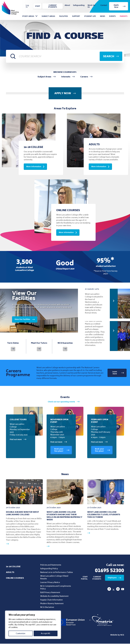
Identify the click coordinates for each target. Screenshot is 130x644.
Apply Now (120, 6)
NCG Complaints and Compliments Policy (56, 588)
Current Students (53, 6)
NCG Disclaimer (47, 608)
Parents (124, 16)
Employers (115, 578)
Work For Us (91, 6)
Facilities (64, 16)
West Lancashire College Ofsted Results (54, 578)
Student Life (90, 16)
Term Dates (13, 347)
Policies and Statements (51, 565)
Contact (104, 5)
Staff (38, 6)
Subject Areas (48, 16)
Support (76, 16)
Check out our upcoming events (64, 402)
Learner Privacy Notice (50, 583)
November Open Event (59, 421)
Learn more (118, 373)
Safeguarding (79, 5)
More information (35, 167)
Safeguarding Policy (49, 569)
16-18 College (13, 567)
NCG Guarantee (65, 347)
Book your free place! (62, 450)
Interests (68, 77)
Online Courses (15, 578)
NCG (122, 635)
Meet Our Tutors (39, 347)
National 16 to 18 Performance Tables (56, 573)
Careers (86, 77)
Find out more (18, 440)
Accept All (46, 633)
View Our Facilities (25, 319)
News (103, 16)
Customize (21, 633)
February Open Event (100, 421)
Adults (10, 573)
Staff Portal (84, 578)
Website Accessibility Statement (54, 596)
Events (112, 16)
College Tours (18, 420)
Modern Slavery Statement (52, 604)
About (67, 5)
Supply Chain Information (51, 600)
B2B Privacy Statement (50, 593)
